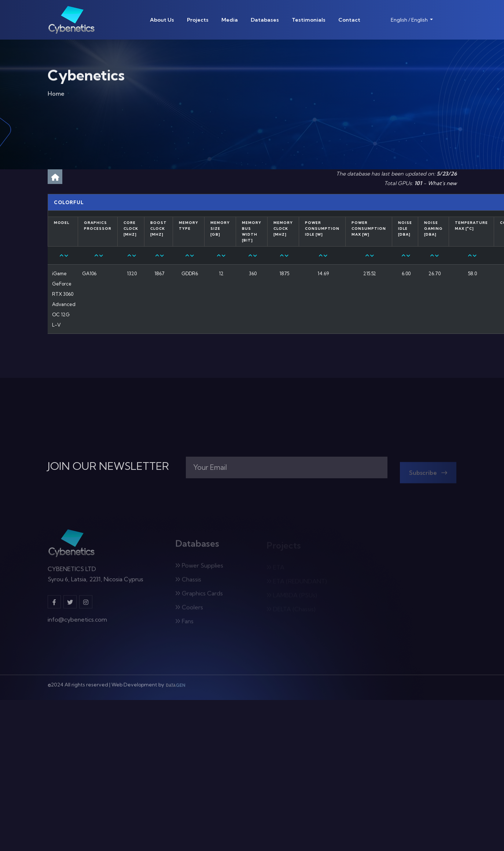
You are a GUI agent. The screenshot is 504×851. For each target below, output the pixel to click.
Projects (198, 20)
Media (230, 20)
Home (56, 95)
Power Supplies (199, 568)
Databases (265, 20)
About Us (162, 20)
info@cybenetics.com (77, 622)
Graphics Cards (199, 596)
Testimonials (309, 20)
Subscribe (428, 475)
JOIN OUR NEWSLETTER (108, 466)
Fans (184, 623)
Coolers (189, 609)
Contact (349, 20)
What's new (442, 183)
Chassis (188, 582)
